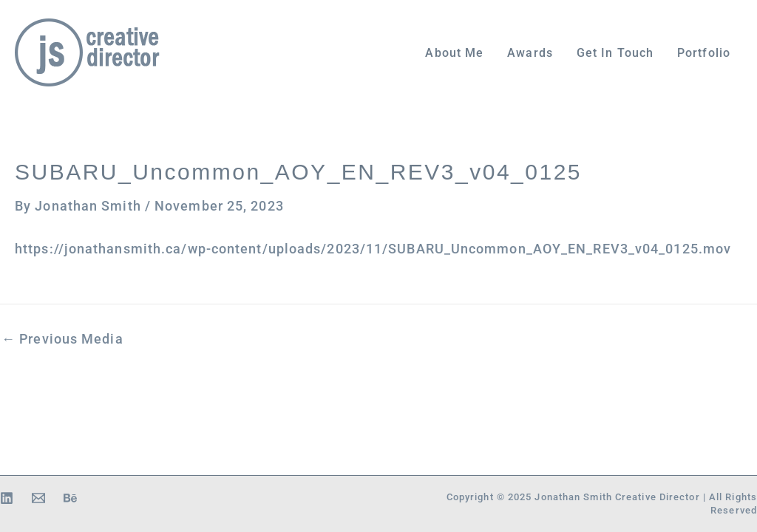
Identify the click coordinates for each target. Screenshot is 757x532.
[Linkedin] (7, 498)
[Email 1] (38, 498)
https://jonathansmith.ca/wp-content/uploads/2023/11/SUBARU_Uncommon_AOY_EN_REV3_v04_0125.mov (373, 249)
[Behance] (70, 498)
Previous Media (62, 339)
